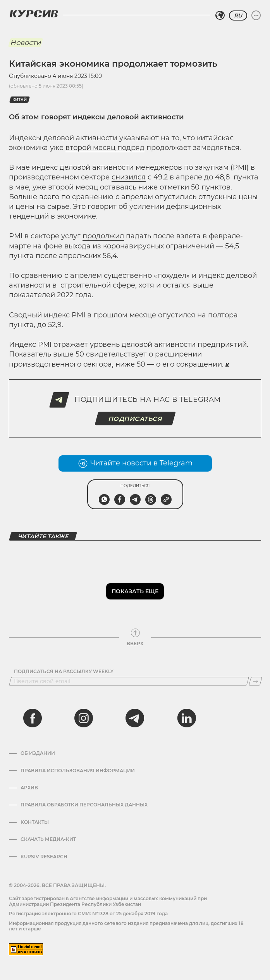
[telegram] (135, 718)
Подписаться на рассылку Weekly (64, 672)
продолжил (103, 236)
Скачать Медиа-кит (48, 839)
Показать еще (135, 591)
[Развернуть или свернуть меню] (256, 16)
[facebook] (33, 718)
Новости (25, 43)
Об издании (38, 753)
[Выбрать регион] (220, 16)
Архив (29, 788)
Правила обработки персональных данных (84, 805)
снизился (129, 177)
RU (238, 16)
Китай (20, 100)
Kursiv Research (44, 857)
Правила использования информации (78, 771)
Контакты (35, 822)
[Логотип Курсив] (34, 14)
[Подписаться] (255, 681)
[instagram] (84, 718)
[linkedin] (186, 718)
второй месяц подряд (105, 148)
